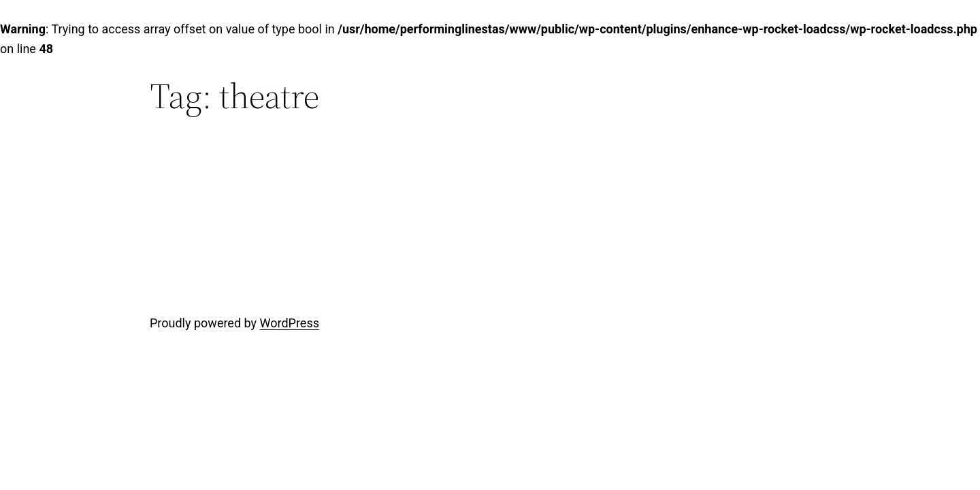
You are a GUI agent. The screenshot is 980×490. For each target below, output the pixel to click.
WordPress (290, 323)
